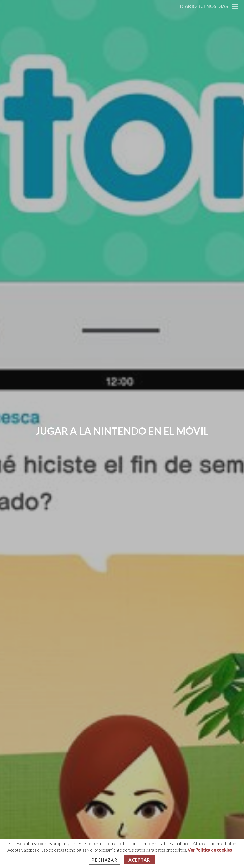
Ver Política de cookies (210, 850)
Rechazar (104, 860)
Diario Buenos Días (204, 6)
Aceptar (139, 860)
